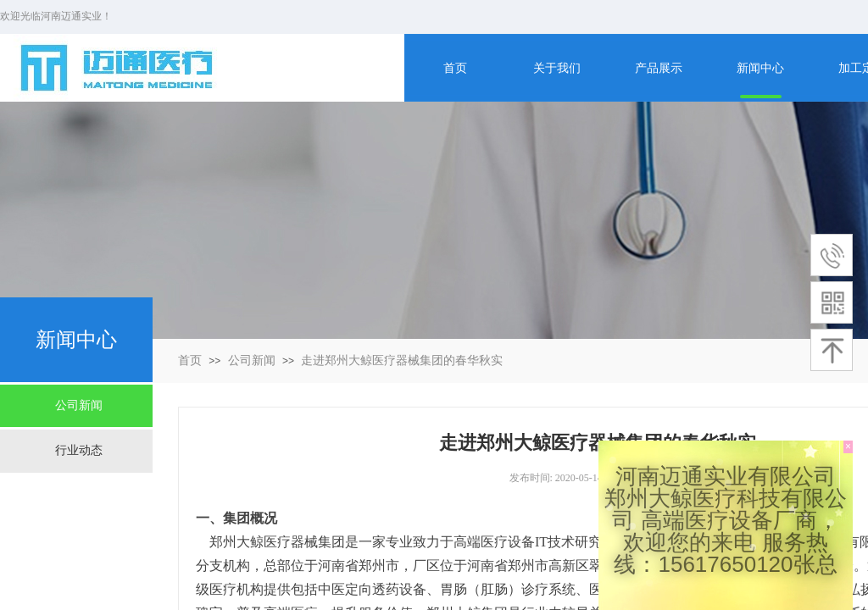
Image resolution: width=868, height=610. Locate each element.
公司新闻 (252, 360)
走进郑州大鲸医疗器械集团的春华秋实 (402, 360)
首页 (190, 360)
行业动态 (79, 450)
